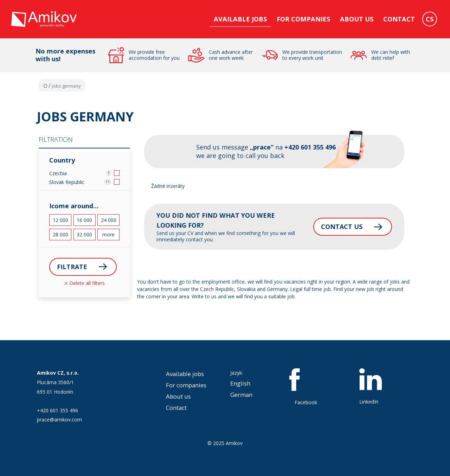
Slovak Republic (67, 182)
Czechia (58, 173)
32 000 (84, 234)
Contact (399, 19)
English (240, 383)
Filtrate (72, 267)
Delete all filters (85, 283)
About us (357, 19)
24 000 (109, 220)
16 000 (84, 220)
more (108, 234)
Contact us (340, 227)
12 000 (60, 220)
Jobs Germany (66, 86)
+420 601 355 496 (57, 410)
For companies (303, 19)
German (241, 395)
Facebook (306, 387)
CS (430, 19)
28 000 (60, 234)
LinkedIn (371, 387)
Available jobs (240, 19)
